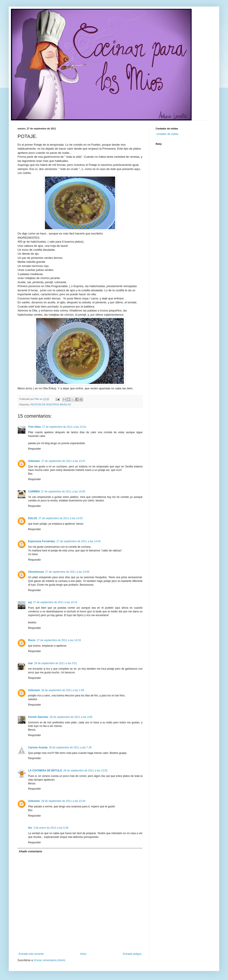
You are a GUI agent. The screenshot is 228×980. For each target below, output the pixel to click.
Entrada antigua (132, 954)
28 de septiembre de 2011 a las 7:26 (70, 748)
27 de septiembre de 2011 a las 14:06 (67, 572)
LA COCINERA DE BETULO (45, 771)
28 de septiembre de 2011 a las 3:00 (71, 717)
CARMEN (34, 492)
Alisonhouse (36, 572)
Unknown (34, 461)
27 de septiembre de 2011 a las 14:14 (55, 602)
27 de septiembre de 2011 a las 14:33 (59, 640)
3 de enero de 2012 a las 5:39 (51, 828)
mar (30, 663)
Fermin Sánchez (38, 717)
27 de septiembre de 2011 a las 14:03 (60, 518)
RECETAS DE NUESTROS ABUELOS (51, 404)
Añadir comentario (30, 851)
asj (30, 602)
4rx (30, 828)
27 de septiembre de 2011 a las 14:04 (78, 541)
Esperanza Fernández (42, 541)
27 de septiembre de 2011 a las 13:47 (63, 461)
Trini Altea (34, 427)
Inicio (83, 954)
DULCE (33, 518)
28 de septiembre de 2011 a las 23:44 (63, 801)
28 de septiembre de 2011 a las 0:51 (56, 663)
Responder (35, 449)
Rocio (32, 640)
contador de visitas (167, 134)
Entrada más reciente (31, 954)
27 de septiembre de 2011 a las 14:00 (63, 492)
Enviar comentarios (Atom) (50, 960)
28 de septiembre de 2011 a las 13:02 (85, 771)
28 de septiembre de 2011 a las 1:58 (63, 690)
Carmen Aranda (38, 748)
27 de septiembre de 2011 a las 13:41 (64, 427)
